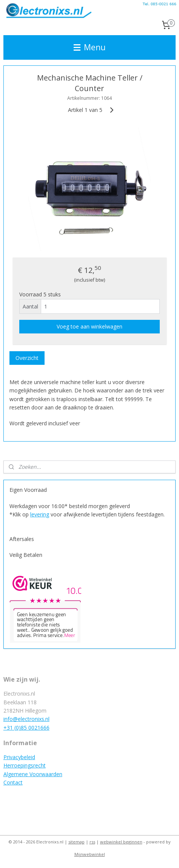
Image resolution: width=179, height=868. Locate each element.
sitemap (76, 842)
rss (92, 842)
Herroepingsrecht (25, 765)
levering (40, 514)
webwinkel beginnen (121, 842)
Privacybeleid (19, 757)
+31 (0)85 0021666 (26, 728)
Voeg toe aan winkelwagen (89, 326)
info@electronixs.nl (26, 719)
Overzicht (27, 358)
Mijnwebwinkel (90, 854)
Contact (13, 782)
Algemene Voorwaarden (33, 774)
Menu (90, 47)
